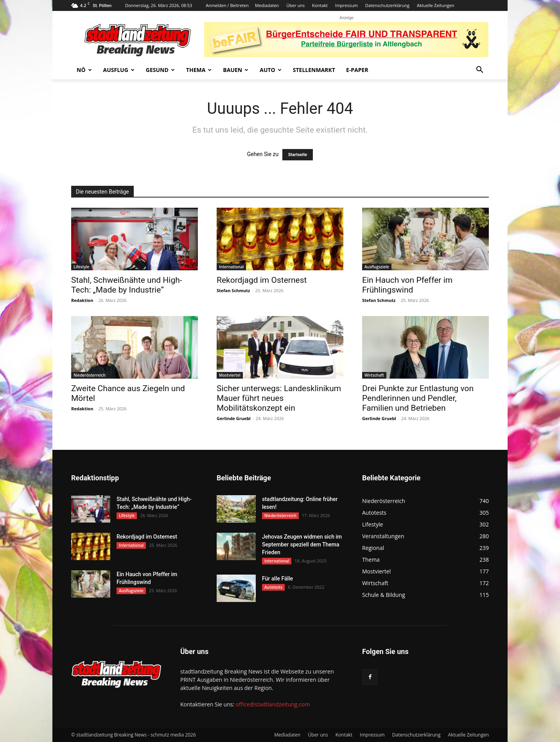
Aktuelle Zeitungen (436, 5)
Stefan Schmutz (233, 290)
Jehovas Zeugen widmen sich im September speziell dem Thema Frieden (302, 544)
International (231, 267)
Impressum (346, 5)
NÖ (84, 70)
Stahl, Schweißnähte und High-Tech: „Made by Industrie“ (127, 285)
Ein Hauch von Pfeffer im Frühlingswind (407, 285)
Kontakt (320, 5)
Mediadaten (267, 5)
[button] (479, 71)
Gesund (160, 70)
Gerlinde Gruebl (234, 418)
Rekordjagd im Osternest (262, 280)
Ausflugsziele (377, 267)
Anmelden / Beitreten (227, 5)
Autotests (273, 587)
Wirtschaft (374, 375)
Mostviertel (230, 375)
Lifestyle (81, 267)
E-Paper (357, 70)
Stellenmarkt (314, 70)
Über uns (295, 5)
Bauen (236, 70)
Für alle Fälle (277, 579)
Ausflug (119, 70)
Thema (199, 70)
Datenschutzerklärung (387, 5)
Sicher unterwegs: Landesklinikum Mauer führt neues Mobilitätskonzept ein (279, 398)
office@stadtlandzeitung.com (273, 704)
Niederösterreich (90, 375)
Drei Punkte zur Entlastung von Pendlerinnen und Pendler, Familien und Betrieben (418, 398)
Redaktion (82, 300)
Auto (271, 70)
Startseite (298, 155)
